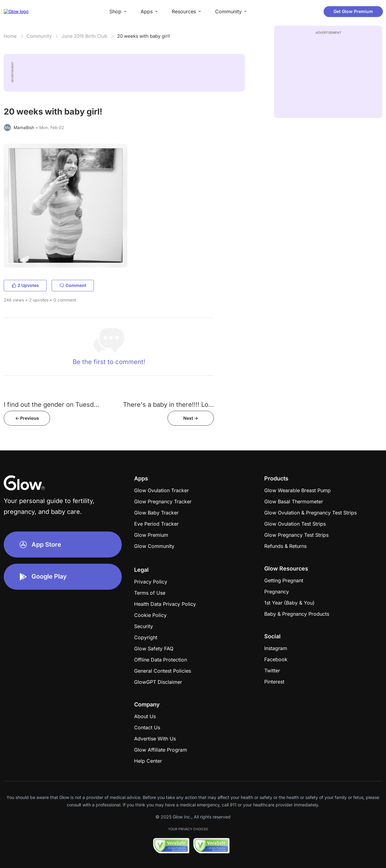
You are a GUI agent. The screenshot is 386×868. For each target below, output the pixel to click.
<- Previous (27, 418)
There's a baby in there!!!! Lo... (168, 404)
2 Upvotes (25, 285)
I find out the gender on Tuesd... (51, 404)
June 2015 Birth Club (84, 36)
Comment (73, 285)
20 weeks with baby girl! (144, 36)
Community (39, 36)
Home (10, 36)
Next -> (191, 418)
